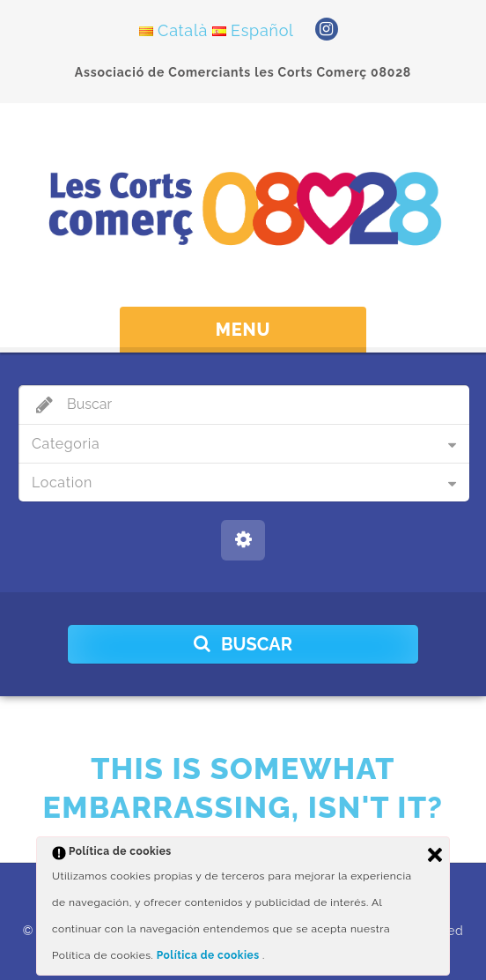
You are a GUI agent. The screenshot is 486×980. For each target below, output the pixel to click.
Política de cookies (210, 955)
